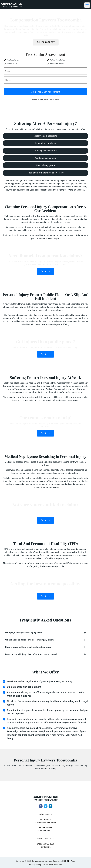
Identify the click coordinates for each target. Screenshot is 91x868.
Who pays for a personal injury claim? (24, 633)
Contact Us (45, 847)
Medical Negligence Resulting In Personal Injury (45, 456)
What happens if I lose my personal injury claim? (30, 640)
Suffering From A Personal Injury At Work (45, 378)
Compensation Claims (46, 823)
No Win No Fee (46, 828)
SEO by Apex (70, 861)
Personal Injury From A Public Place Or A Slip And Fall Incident (46, 297)
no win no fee (32, 766)
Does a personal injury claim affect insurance (28, 647)
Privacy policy (35, 865)
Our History (45, 820)
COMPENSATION (12, 5)
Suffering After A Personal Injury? (45, 123)
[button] (87, 5)
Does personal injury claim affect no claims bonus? (31, 654)
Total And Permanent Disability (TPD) (46, 544)
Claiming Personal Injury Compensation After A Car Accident (45, 209)
